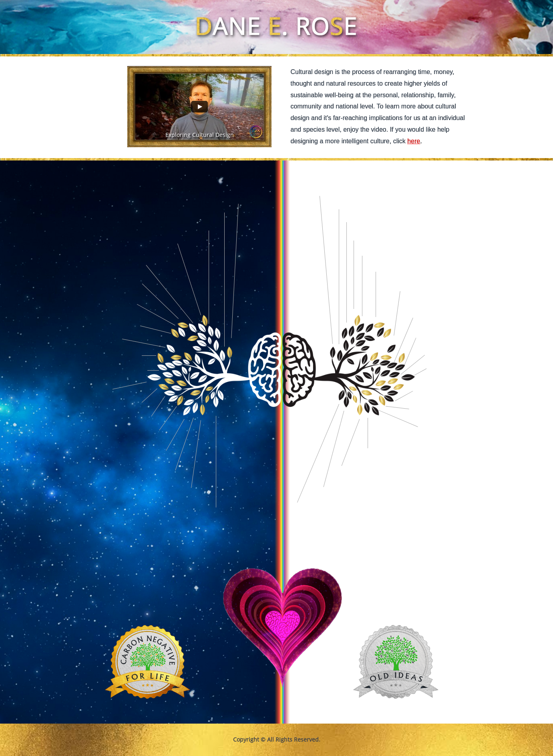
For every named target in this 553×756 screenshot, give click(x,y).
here (414, 141)
